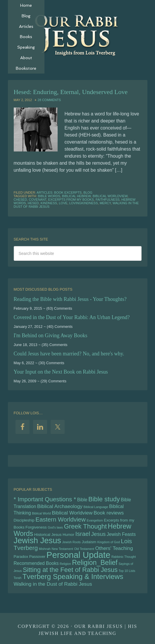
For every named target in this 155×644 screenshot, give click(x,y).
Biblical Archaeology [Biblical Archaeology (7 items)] (60, 506)
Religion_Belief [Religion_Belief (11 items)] (95, 563)
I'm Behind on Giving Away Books (51, 335)
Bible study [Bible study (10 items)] (104, 499)
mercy (105, 203)
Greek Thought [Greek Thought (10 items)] (85, 526)
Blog (88, 192)
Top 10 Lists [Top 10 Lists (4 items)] (127, 571)
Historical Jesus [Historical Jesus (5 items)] (48, 535)
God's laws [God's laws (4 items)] (55, 527)
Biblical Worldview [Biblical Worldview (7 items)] (72, 513)
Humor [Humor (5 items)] (68, 535)
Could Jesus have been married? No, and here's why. (69, 354)
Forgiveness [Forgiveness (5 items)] (36, 527)
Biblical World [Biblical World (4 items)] (41, 513)
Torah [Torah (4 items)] (18, 578)
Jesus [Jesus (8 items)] (99, 534)
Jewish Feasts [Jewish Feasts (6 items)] (121, 534)
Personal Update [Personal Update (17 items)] (78, 555)
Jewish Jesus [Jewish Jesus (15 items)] (38, 540)
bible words (49, 196)
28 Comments (49, 100)
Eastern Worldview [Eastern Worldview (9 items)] (61, 519)
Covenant (37, 200)
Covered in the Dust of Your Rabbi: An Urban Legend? (72, 317)
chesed (20, 200)
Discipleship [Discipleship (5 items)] (24, 520)
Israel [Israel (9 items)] (83, 534)
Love (63, 203)
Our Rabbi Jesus (78, 35)
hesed (33, 203)
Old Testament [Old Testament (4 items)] (84, 549)
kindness (49, 203)
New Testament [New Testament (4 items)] (62, 549)
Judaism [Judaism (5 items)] (89, 542)
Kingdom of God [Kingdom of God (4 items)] (109, 542)
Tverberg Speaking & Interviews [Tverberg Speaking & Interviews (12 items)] (73, 576)
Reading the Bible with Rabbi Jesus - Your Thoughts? (70, 299)
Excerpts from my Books (71, 200)
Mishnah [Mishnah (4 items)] (45, 549)
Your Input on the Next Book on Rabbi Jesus (61, 372)
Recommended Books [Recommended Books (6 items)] (36, 563)
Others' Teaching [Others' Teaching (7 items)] (114, 548)
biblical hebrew (76, 196)
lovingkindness (84, 203)
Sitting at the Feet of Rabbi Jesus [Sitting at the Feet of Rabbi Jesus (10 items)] (70, 570)
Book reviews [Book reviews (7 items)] (109, 513)
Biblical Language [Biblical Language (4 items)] (96, 507)
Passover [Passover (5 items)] (37, 557)
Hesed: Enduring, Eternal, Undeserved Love (71, 92)
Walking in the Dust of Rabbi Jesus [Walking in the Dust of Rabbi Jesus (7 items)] (53, 584)
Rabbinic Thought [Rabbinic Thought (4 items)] (124, 557)
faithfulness (108, 200)
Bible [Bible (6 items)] (82, 500)
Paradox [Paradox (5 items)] (21, 557)
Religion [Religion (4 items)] (65, 564)
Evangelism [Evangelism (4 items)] (95, 520)
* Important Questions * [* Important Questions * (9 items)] (45, 499)
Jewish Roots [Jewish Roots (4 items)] (72, 542)
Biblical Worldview (110, 196)
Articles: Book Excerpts (59, 192)
